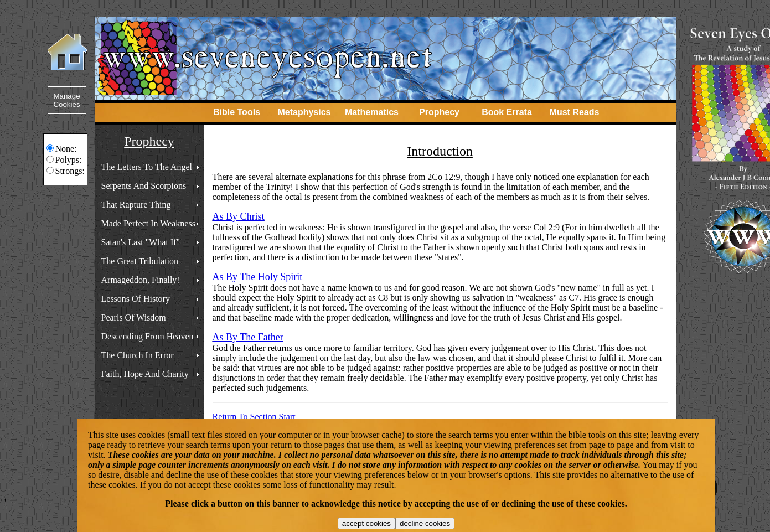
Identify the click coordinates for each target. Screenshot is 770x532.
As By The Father (248, 337)
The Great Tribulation (140, 261)
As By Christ (239, 216)
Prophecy (439, 112)
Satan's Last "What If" (141, 242)
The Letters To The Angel (147, 167)
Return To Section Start (254, 417)
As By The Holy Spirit (258, 277)
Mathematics (372, 112)
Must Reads (575, 112)
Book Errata (507, 112)
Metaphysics (304, 112)
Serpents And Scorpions (144, 186)
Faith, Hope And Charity (145, 374)
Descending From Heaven (148, 336)
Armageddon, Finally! (141, 280)
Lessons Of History (136, 299)
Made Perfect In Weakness (148, 223)
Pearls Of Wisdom (134, 317)
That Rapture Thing (136, 205)
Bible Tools (237, 112)
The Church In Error (138, 355)
